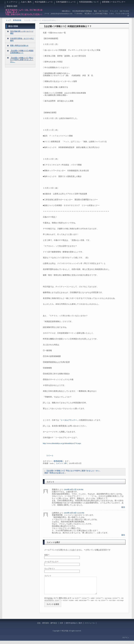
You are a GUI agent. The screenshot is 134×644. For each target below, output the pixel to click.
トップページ (12, 2)
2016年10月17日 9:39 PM (74, 489)
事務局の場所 (13, 6)
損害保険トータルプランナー (114, 2)
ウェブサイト (50, 569)
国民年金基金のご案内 (74, 626)
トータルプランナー (69, 420)
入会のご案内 (26, 2)
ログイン (126, 641)
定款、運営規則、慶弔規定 (47, 626)
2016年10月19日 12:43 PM (74, 513)
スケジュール (90, 626)
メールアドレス (51, 562)
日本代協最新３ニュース (66, 2)
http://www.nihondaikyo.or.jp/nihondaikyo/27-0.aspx (62, 443)
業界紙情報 (58, 461)
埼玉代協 (24, 13)
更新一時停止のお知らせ (54, 473)
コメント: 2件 (61, 463)
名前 (47, 555)
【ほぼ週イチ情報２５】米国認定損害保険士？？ (67, 26)
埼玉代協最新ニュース (44, 2)
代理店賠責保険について (89, 2)
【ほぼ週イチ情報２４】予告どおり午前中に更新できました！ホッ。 (74, 471)
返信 (123, 507)
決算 (61, 626)
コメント (48, 576)
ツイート (50, 456)
